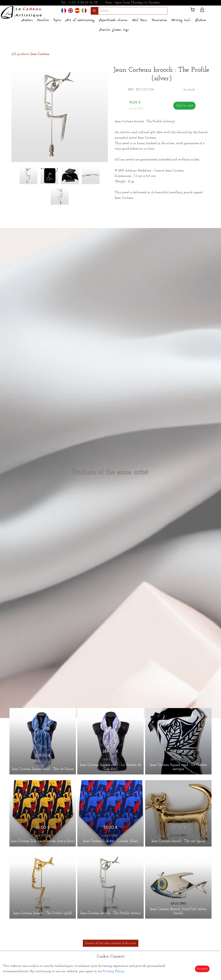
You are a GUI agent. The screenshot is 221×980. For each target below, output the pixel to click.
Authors (27, 20)
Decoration (159, 20)
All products (30, 54)
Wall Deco (140, 20)
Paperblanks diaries (113, 20)
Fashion (201, 20)
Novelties (43, 20)
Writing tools (181, 20)
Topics (57, 20)
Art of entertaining (80, 20)
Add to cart (184, 106)
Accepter (202, 969)
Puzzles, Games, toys (114, 30)
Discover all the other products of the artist (111, 943)
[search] (133, 11)
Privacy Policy (114, 971)
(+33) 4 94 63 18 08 (83, 3)
